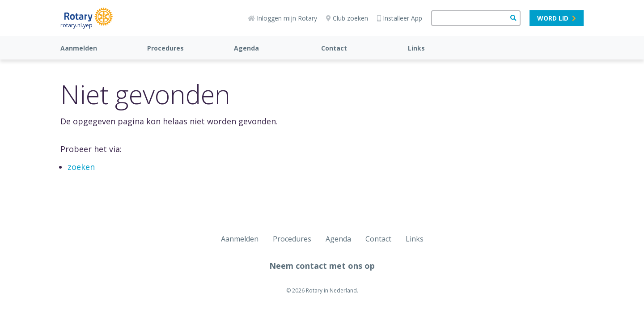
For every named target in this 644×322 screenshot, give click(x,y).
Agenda (246, 48)
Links (416, 48)
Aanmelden (79, 48)
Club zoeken (347, 18)
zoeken (81, 167)
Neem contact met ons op (322, 266)
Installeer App (400, 18)
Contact (334, 48)
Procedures (165, 48)
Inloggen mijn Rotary (282, 18)
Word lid (557, 18)
